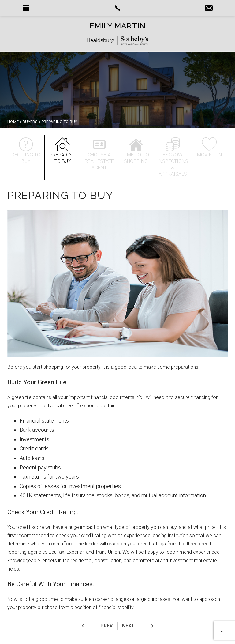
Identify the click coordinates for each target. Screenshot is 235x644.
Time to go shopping (136, 151)
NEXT (128, 626)
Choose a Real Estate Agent (99, 154)
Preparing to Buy (62, 151)
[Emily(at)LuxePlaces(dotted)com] (209, 8)
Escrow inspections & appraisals (173, 157)
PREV (106, 626)
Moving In (209, 148)
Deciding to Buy (26, 151)
